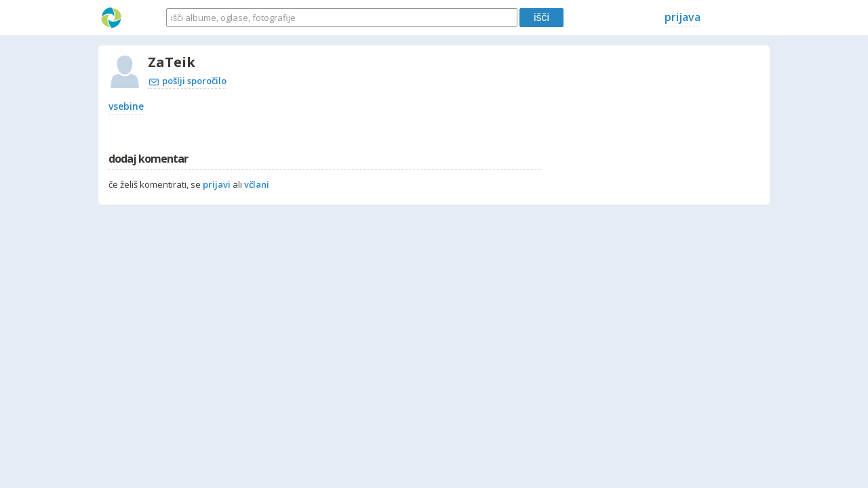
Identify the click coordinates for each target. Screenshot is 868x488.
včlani (257, 184)
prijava (683, 17)
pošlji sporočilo (188, 81)
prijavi (217, 184)
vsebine (126, 106)
